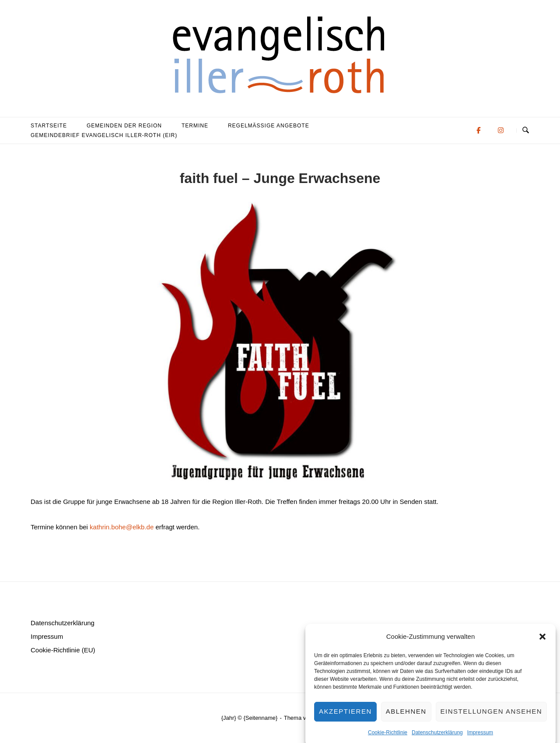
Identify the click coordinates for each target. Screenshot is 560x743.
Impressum (480, 739)
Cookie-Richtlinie (388, 739)
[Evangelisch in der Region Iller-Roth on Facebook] (478, 130)
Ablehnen (406, 717)
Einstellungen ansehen (491, 717)
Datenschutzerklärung (437, 739)
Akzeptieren (345, 717)
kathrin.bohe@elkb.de (122, 527)
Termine (195, 126)
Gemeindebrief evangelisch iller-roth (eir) (104, 135)
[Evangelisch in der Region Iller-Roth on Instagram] (501, 130)
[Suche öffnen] (526, 130)
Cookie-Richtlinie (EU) (63, 650)
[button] (542, 643)
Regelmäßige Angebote (269, 126)
